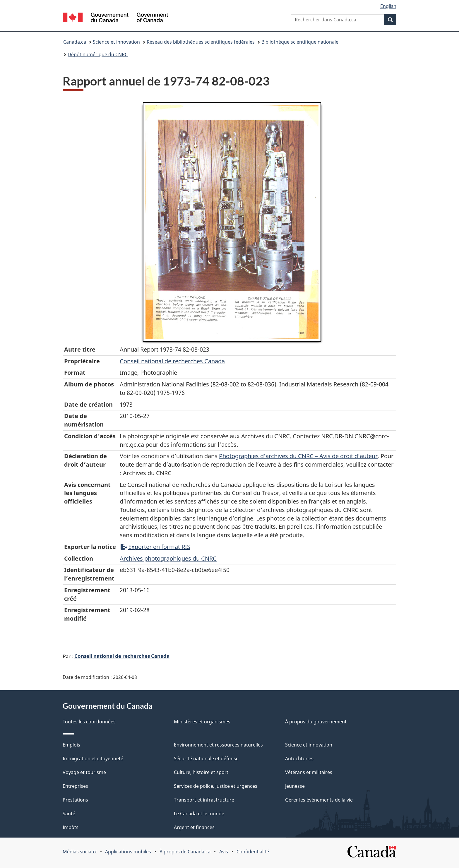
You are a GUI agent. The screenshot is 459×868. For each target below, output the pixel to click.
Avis (224, 852)
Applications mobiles (128, 852)
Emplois (71, 745)
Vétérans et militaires (309, 772)
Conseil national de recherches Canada (122, 656)
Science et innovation (116, 42)
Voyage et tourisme (84, 772)
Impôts (71, 827)
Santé (69, 814)
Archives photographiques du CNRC (168, 558)
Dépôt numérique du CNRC (98, 54)
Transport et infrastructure (204, 800)
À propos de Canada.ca (185, 852)
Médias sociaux (80, 852)
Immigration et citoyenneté (93, 759)
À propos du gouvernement (316, 722)
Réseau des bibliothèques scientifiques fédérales (201, 42)
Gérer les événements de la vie (319, 800)
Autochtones (299, 759)
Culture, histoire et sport (201, 772)
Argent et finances (194, 827)
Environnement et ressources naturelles (218, 745)
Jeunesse (295, 786)
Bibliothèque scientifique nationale (300, 42)
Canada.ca (75, 42)
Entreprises (75, 786)
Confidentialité (253, 852)
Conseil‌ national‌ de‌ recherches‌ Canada (172, 361)
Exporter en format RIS (155, 547)
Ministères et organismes (202, 722)
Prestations (75, 800)
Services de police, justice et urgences (216, 786)
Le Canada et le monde (199, 814)
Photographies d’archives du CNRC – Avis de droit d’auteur (298, 456)
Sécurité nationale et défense (206, 759)
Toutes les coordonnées (89, 722)
